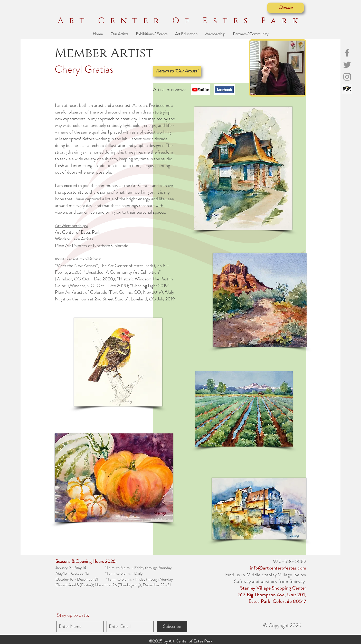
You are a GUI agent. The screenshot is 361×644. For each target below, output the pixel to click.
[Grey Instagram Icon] (347, 77)
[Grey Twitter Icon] (347, 65)
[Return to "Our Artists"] (177, 71)
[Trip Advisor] (347, 89)
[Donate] (286, 8)
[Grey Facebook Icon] (347, 53)
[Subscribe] (172, 627)
